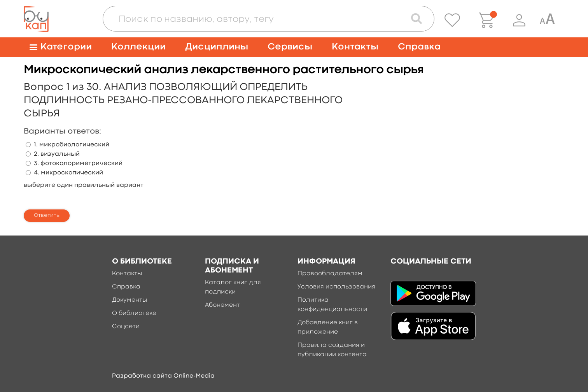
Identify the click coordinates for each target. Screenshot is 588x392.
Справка (419, 47)
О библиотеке (134, 313)
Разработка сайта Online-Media (163, 376)
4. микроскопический (68, 173)
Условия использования (336, 287)
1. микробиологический (72, 145)
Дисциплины (217, 47)
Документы (130, 300)
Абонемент (222, 305)
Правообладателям (330, 274)
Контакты (355, 47)
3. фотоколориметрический (78, 163)
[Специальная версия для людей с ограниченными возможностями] (547, 20)
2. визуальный (57, 154)
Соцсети (126, 327)
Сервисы (290, 47)
